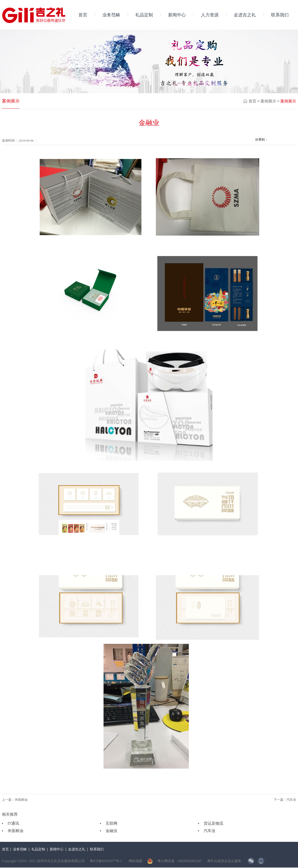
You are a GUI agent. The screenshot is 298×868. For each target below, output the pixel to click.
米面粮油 (15, 831)
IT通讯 (13, 823)
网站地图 (135, 861)
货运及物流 (213, 823)
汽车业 (210, 831)
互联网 (112, 823)
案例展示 (268, 101)
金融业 (112, 831)
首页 (83, 15)
